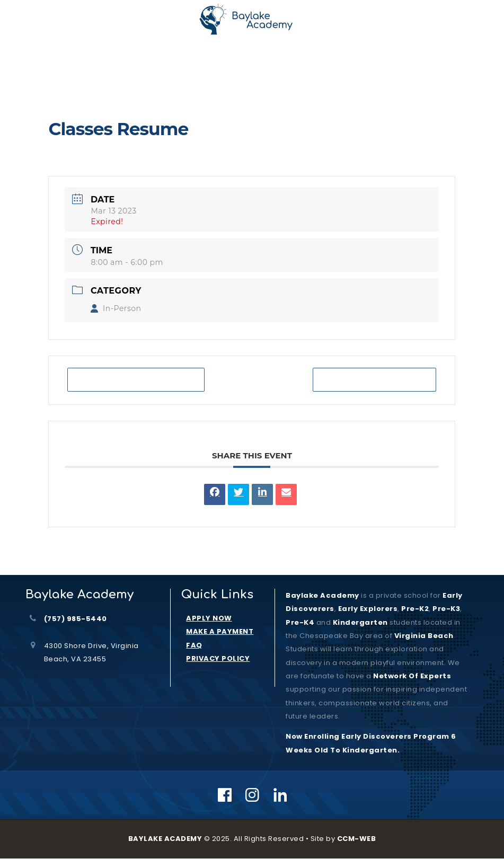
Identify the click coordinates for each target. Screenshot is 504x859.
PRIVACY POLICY (218, 658)
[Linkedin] (281, 795)
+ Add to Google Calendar (136, 380)
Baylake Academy (322, 595)
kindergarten (360, 622)
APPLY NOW (209, 618)
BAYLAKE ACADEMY (165, 839)
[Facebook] (225, 795)
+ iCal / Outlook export (375, 380)
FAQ (194, 645)
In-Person (116, 308)
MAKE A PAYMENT (220, 631)
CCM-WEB (357, 839)
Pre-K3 (446, 609)
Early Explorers (368, 609)
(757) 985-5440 (76, 619)
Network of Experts (412, 676)
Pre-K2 (415, 609)
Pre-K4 (300, 622)
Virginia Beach (424, 636)
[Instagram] (253, 795)
